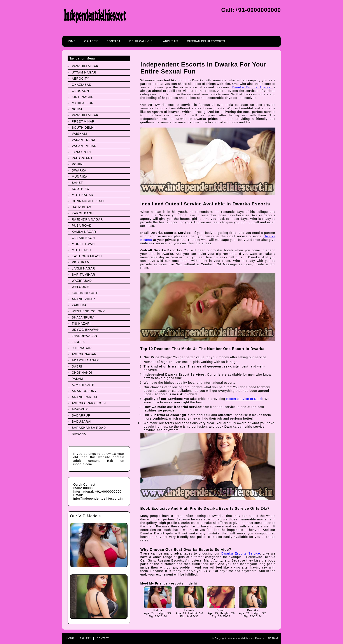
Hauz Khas (81, 207)
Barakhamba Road (89, 428)
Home (71, 41)
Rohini (78, 164)
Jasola (78, 342)
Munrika (80, 177)
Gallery (91, 41)
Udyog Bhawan (86, 330)
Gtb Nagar (82, 348)
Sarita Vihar (83, 275)
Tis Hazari (81, 324)
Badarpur (81, 415)
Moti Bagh (81, 250)
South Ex (80, 189)
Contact (114, 41)
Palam (77, 379)
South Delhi (83, 128)
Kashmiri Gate (85, 293)
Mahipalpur (83, 103)
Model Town (83, 244)
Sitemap (273, 638)
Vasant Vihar (84, 146)
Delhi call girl (142, 41)
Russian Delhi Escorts (206, 41)
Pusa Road (82, 226)
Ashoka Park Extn (89, 403)
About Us (171, 41)
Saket (77, 183)
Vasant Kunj (83, 140)
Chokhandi (82, 373)
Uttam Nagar (84, 72)
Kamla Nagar (84, 232)
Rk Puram (81, 262)
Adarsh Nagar (85, 360)
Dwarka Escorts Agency (253, 87)
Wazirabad (82, 281)
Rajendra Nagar (87, 219)
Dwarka (79, 170)
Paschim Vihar (85, 66)
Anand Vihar (83, 299)
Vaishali (79, 134)
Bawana (79, 434)
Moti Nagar (83, 195)
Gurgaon (80, 91)
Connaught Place (89, 201)
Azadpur (80, 409)
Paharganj (82, 158)
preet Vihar (83, 121)
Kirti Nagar (83, 97)
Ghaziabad (82, 85)
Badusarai (82, 422)
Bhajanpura (83, 317)
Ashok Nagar (84, 354)
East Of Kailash (87, 256)
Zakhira (79, 305)
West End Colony (88, 311)
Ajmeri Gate (83, 385)
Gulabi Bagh (83, 238)
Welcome (80, 287)
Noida (77, 109)
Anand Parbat (85, 397)
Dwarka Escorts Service (241, 553)
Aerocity (80, 79)
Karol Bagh (83, 213)
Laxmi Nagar (83, 268)
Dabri (77, 366)
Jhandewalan (84, 336)
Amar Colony (84, 391)
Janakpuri (81, 152)
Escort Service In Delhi (244, 399)
